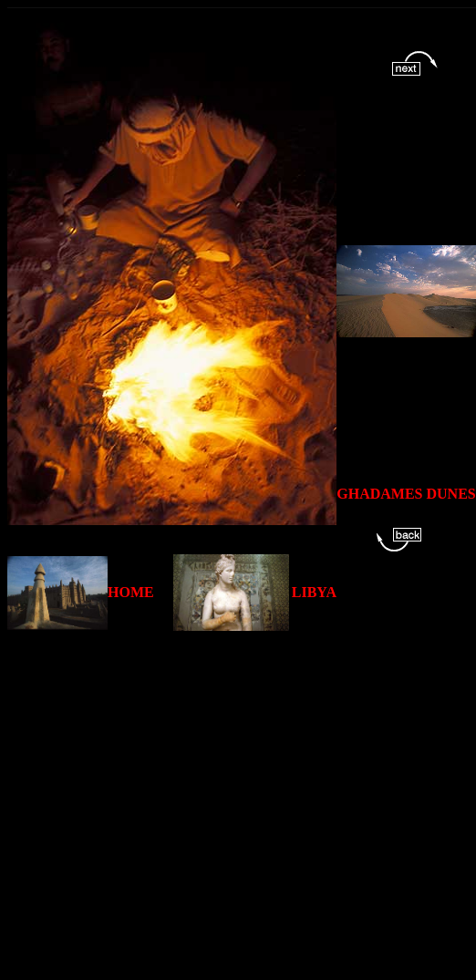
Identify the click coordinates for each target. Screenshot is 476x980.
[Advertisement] (171, 802)
